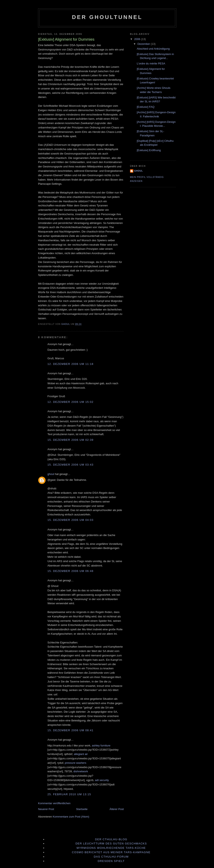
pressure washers (76, 763)
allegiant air (81, 754)
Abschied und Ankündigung (153, 49)
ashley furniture (101, 746)
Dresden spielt (111, 861)
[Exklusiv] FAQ (146, 107)
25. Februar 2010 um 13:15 (69, 794)
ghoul (51, 474)
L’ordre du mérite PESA (151, 63)
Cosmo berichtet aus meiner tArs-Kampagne (111, 852)
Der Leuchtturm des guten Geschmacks (111, 844)
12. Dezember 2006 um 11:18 (70, 364)
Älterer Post (117, 809)
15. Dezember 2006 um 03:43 (70, 465)
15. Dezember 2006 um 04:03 (70, 520)
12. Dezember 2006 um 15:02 (70, 402)
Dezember (144, 44)
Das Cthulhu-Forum (111, 857)
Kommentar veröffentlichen (54, 803)
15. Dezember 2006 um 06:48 (70, 571)
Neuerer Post (46, 809)
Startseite (82, 809)
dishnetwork (81, 771)
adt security (102, 780)
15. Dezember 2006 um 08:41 (70, 730)
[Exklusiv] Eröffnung (149, 150)
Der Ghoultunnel (107, 17)
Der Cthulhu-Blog (111, 839)
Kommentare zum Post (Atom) (71, 817)
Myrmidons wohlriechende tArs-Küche (111, 848)
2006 (138, 39)
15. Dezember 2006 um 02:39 (70, 440)
